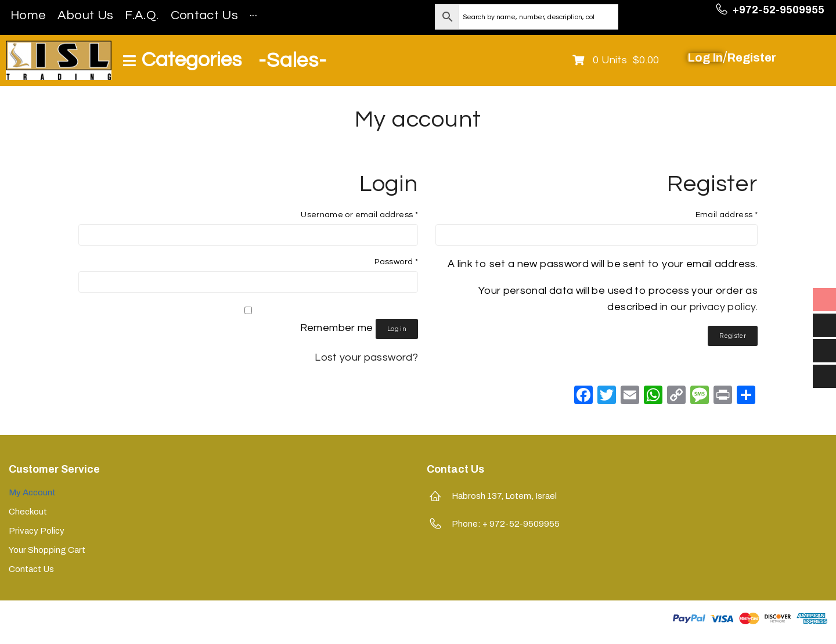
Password (396, 262)
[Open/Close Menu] (182, 61)
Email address (727, 215)
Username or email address (359, 215)
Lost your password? (366, 357)
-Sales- (293, 60)
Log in (397, 329)
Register (733, 336)
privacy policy (723, 307)
